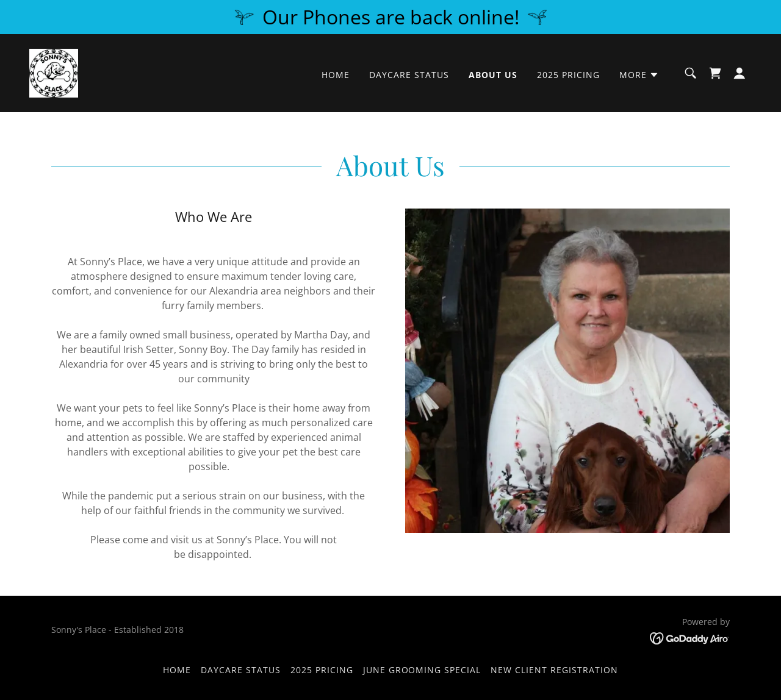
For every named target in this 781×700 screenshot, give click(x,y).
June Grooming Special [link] (422, 670)
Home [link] (336, 75)
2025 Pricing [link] (568, 75)
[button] (639, 75)
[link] (54, 72)
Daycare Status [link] (409, 75)
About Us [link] (493, 75)
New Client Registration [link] (554, 670)
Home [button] (177, 670)
